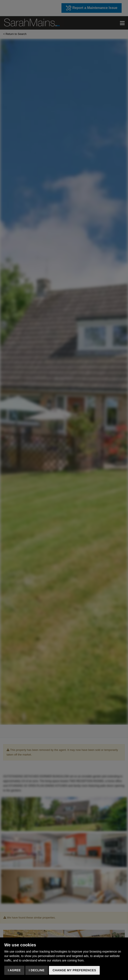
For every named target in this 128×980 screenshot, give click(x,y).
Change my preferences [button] (74, 970)
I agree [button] (14, 970)
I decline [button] (37, 970)
